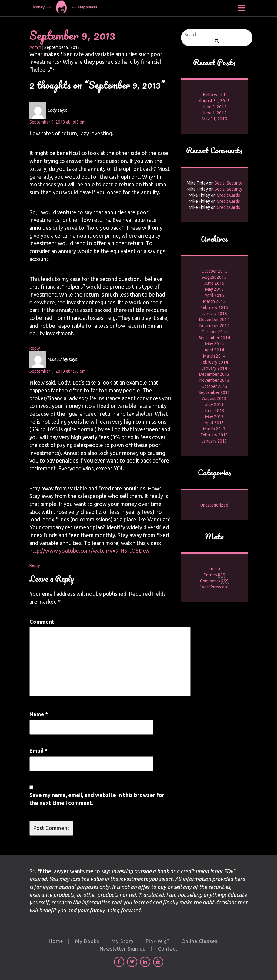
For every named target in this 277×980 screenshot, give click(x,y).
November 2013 (214, 380)
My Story (123, 941)
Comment (42, 622)
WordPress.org (214, 587)
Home (56, 941)
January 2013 (214, 441)
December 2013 (214, 374)
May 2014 (214, 344)
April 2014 (214, 350)
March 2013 (214, 429)
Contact (168, 949)
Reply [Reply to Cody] (35, 348)
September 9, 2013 (72, 35)
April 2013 (214, 423)
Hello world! (214, 95)
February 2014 (214, 362)
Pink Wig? (158, 941)
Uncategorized (214, 505)
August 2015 (214, 277)
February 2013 (214, 435)
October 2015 (214, 271)
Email (38, 751)
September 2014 (214, 338)
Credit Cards (228, 195)
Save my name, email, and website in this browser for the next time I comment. (97, 799)
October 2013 (214, 386)
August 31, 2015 (214, 101)
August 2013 (214, 398)
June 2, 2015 (214, 107)
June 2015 (214, 283)
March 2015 (214, 301)
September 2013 (214, 392)
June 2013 (214, 411)
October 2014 (214, 332)
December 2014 (214, 320)
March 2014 (214, 356)
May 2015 (214, 289)
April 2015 (214, 295)
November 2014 (214, 326)
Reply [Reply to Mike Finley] (35, 565)
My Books (87, 941)
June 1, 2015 (214, 113)
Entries (214, 575)
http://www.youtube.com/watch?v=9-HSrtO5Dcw (89, 551)
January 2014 (214, 368)
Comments (214, 581)
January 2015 (214, 314)
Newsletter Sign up (123, 949)
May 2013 (214, 417)
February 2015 (214, 307)
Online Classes (200, 941)
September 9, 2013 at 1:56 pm (57, 371)
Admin (35, 47)
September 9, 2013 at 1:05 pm (57, 122)
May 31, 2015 (214, 119)
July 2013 (214, 405)
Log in (214, 569)
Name (39, 714)
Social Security (228, 183)
